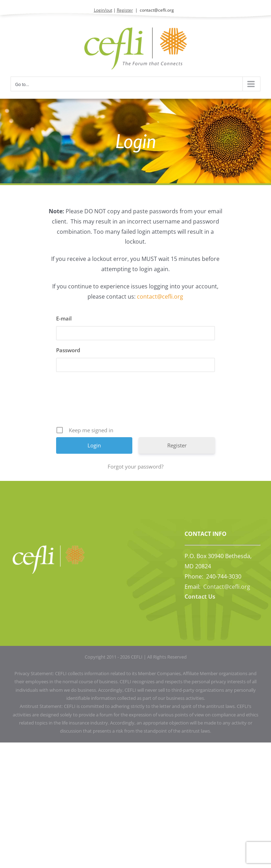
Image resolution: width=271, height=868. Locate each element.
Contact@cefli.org (227, 587)
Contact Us (200, 597)
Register (125, 10)
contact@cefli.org (157, 10)
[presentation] (136, 402)
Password (68, 350)
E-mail (64, 318)
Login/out (103, 10)
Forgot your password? (135, 466)
